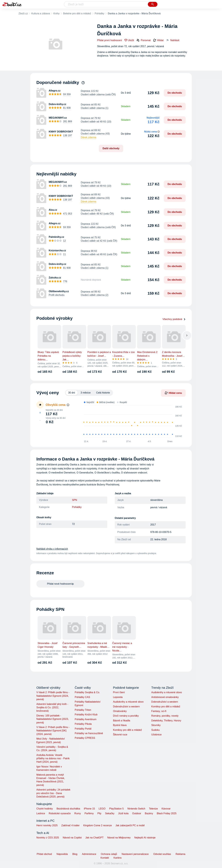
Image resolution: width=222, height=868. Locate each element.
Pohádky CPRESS (85, 738)
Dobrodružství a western (126, 707)
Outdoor (137, 813)
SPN (75, 500)
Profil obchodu (57, 295)
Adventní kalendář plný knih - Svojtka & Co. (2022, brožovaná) (52, 708)
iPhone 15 (89, 809)
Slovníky (156, 725)
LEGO (102, 809)
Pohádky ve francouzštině (89, 733)
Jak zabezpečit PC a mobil (130, 825)
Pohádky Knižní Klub (86, 715)
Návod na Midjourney (119, 838)
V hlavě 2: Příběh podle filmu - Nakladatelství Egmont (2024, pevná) (53, 696)
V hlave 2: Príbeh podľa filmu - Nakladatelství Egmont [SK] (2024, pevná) (53, 731)
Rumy (78, 813)
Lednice (41, 813)
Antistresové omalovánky (165, 697)
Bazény (149, 813)
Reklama (180, 854)
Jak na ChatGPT (94, 838)
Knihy (57, 13)
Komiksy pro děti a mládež (127, 730)
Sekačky (110, 813)
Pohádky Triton (83, 710)
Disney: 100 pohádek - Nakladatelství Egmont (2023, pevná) (53, 719)
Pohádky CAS (82, 697)
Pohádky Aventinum (85, 719)
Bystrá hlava (120, 725)
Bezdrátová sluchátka (68, 809)
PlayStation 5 (116, 809)
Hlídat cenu (173, 393)
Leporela (118, 697)
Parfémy (89, 813)
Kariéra (117, 858)
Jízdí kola (123, 813)
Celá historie (103, 393)
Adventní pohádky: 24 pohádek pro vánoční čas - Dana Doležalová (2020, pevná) (53, 793)
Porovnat (144, 40)
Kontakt (105, 858)
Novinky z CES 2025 (48, 838)
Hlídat (158, 40)
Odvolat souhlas (162, 854)
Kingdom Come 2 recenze (98, 825)
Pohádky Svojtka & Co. (87, 692)
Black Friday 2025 (167, 813)
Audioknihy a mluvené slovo (128, 702)
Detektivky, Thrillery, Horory (166, 721)
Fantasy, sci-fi (159, 711)
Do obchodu (175, 93)
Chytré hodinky (45, 809)
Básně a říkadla (122, 721)
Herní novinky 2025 (47, 825)
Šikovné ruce (120, 735)
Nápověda (62, 854)
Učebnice (156, 735)
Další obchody (111, 148)
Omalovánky (120, 711)
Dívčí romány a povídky (126, 716)
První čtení (119, 692)
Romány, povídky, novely (165, 716)
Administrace (89, 854)
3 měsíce (86, 393)
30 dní (72, 393)
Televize (153, 809)
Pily (99, 813)
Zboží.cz (23, 13)
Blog (75, 854)
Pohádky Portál (83, 729)
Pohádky (99, 13)
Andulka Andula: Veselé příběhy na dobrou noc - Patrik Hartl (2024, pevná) (53, 758)
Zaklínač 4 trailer (70, 825)
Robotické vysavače (60, 813)
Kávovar (166, 809)
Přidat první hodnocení (110, 40)
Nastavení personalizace (135, 854)
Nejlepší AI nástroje (145, 838)
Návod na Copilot (72, 838)
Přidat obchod (44, 854)
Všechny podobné (174, 319)
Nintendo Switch (136, 809)
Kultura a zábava (41, 13)
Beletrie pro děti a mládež (77, 13)
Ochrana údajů (109, 854)
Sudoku (155, 730)
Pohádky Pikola (83, 724)
